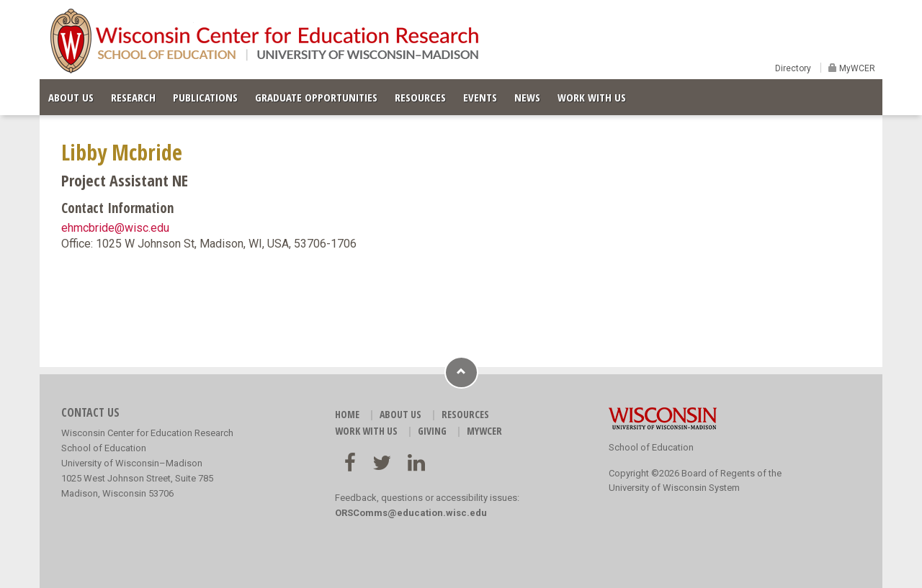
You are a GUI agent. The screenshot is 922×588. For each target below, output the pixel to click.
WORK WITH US (592, 97)
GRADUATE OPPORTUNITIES (316, 97)
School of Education (651, 447)
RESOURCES (420, 97)
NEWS (527, 97)
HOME (347, 414)
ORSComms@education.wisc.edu (411, 513)
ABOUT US (71, 97)
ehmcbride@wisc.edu (115, 228)
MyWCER (856, 68)
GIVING (432, 431)
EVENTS (480, 97)
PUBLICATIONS (205, 97)
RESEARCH (133, 97)
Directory (793, 68)
